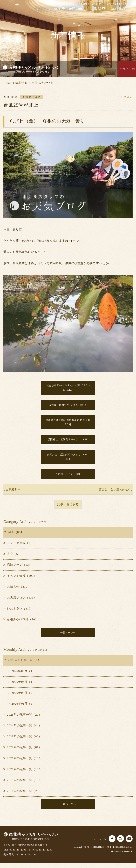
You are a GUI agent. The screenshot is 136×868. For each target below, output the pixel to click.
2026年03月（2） (22, 698)
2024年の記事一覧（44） (23, 730)
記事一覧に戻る (68, 509)
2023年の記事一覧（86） (23, 741)
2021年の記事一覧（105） (23, 763)
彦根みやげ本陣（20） (21, 624)
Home (7, 83)
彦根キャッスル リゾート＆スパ (30, 69)
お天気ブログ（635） (20, 602)
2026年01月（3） (22, 709)
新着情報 (21, 83)
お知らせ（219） (17, 591)
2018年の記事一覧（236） (23, 796)
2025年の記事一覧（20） (23, 720)
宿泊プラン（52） (18, 569)
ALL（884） (15, 537)
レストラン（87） (18, 613)
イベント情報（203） (20, 580)
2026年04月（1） (22, 687)
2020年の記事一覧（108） (23, 774)
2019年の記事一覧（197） (23, 785)
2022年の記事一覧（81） (23, 752)
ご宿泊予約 (127, 69)
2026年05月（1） (22, 676)
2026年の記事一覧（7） (22, 665)
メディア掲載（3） (18, 547)
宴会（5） (12, 558)
